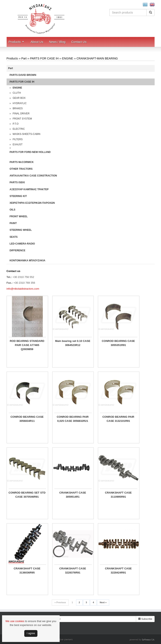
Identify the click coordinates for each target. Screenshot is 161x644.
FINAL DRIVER (21, 114)
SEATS (14, 237)
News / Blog (57, 42)
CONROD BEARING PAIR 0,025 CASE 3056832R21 (73, 419)
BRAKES (18, 108)
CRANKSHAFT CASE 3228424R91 (118, 571)
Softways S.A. (148, 640)
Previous (60, 602)
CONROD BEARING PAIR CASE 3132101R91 (118, 419)
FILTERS (18, 139)
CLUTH (17, 93)
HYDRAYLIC (20, 103)
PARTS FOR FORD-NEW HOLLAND (30, 152)
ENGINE (68, 58)
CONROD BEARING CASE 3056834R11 (27, 419)
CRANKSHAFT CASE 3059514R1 (73, 495)
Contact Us (79, 42)
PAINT (13, 223)
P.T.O (16, 124)
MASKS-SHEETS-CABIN (27, 134)
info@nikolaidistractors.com (23, 289)
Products (15, 42)
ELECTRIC (19, 129)
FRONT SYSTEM (22, 119)
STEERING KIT (18, 196)
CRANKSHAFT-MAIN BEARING (97, 58)
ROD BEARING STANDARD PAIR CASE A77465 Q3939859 (27, 345)
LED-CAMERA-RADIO (22, 244)
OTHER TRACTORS (21, 169)
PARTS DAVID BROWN (23, 75)
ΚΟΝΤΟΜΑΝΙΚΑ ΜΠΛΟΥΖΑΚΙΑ (28, 261)
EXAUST (18, 145)
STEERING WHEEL (21, 230)
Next (103, 602)
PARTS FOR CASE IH (44, 58)
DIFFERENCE (18, 250)
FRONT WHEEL (19, 216)
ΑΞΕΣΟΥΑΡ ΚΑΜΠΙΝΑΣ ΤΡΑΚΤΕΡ (29, 189)
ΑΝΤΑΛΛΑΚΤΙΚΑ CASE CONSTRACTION (33, 176)
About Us (37, 42)
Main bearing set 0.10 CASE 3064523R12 (73, 343)
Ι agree (31, 633)
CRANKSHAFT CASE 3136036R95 (27, 571)
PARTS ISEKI (17, 182)
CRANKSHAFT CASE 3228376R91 (73, 571)
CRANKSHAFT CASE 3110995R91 (118, 495)
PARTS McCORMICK (22, 162)
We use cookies (15, 621)
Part (24, 58)
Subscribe (145, 619)
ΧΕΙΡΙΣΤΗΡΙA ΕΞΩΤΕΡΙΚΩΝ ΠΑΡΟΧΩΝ (32, 203)
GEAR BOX (19, 98)
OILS (13, 210)
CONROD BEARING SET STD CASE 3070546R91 (27, 495)
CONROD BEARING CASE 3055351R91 (118, 343)
